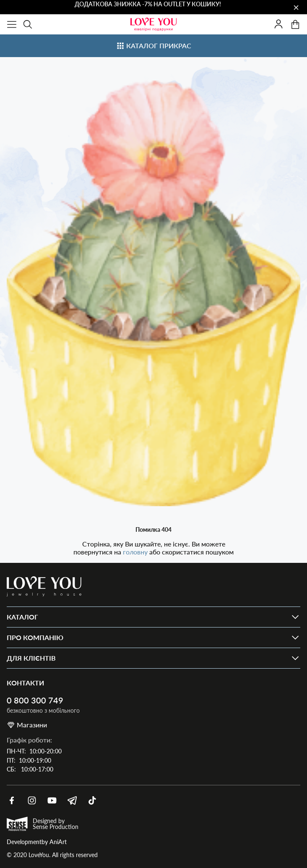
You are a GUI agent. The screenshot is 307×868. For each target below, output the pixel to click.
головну (136, 552)
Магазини (27, 725)
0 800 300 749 (35, 700)
